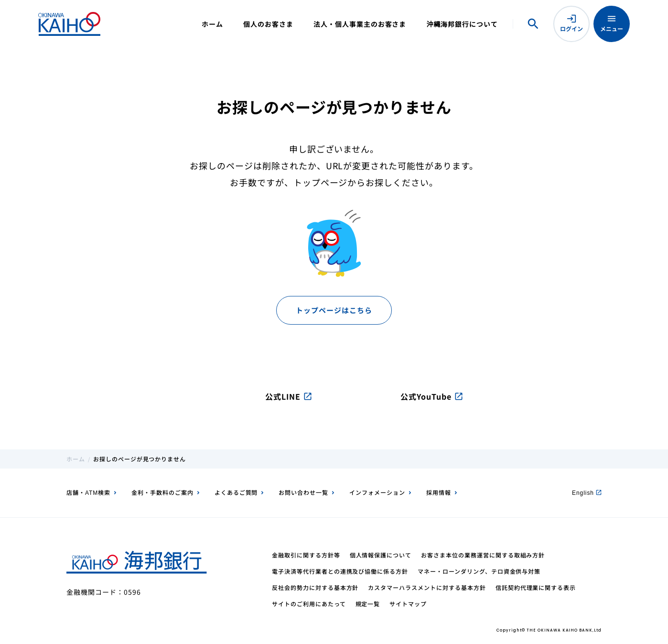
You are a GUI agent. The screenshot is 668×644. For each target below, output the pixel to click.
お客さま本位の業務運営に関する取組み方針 (483, 555)
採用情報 (439, 492)
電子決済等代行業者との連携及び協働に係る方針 (340, 571)
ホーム (212, 24)
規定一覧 (368, 604)
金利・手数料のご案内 (162, 492)
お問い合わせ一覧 (303, 492)
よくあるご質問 (236, 492)
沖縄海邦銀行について (462, 24)
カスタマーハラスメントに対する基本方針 (427, 587)
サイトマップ (408, 604)
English (587, 492)
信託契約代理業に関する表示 (536, 587)
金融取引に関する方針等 (306, 555)
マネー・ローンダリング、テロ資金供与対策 (479, 571)
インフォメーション (377, 492)
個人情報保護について (381, 555)
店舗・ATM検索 (88, 492)
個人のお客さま (268, 24)
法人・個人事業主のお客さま (360, 24)
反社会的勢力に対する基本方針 (315, 587)
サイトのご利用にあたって (309, 604)
